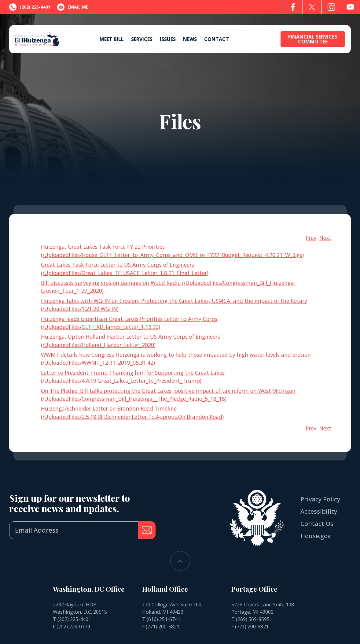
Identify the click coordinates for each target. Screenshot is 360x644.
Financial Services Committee (313, 39)
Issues (168, 39)
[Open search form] (269, 39)
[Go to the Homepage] (37, 39)
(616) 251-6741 (163, 619)
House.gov (316, 536)
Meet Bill (112, 39)
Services (142, 39)
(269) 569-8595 (253, 619)
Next (325, 238)
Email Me (73, 7)
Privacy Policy (320, 499)
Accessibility (319, 511)
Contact (217, 39)
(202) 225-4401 (74, 619)
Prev (311, 238)
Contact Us (317, 524)
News (190, 39)
